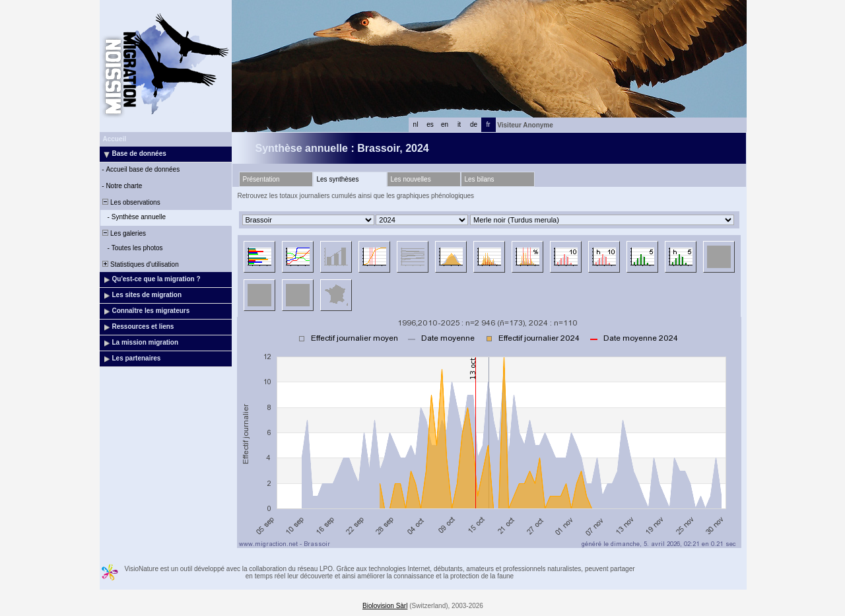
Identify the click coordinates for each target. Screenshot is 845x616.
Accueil (115, 139)
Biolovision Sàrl (385, 606)
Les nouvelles (411, 179)
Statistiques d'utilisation (140, 264)
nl (416, 124)
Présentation (261, 179)
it (459, 124)
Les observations (131, 202)
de (474, 124)
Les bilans (480, 179)
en (445, 124)
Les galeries (123, 233)
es (430, 124)
